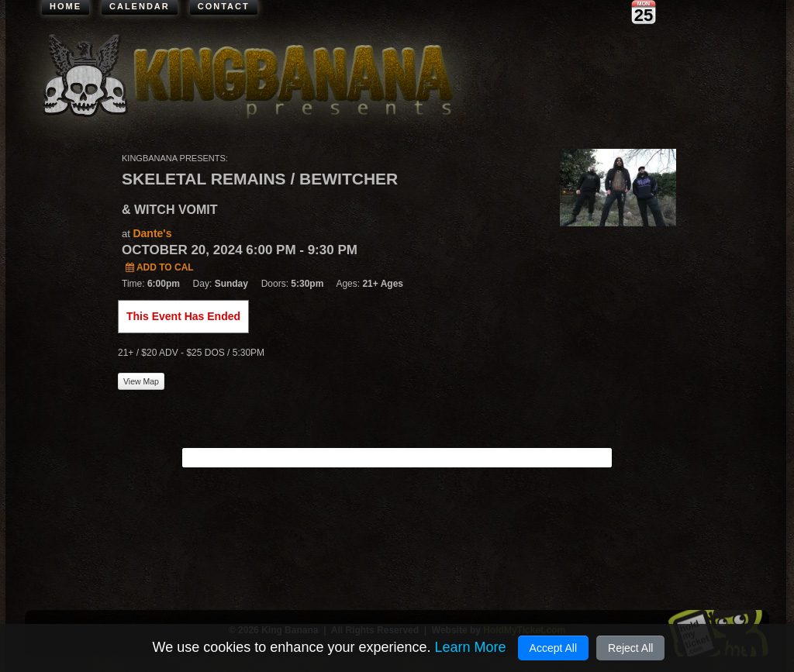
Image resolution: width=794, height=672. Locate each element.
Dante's (152, 233)
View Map (141, 381)
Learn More (470, 647)
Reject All (630, 648)
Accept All (553, 648)
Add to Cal (160, 267)
